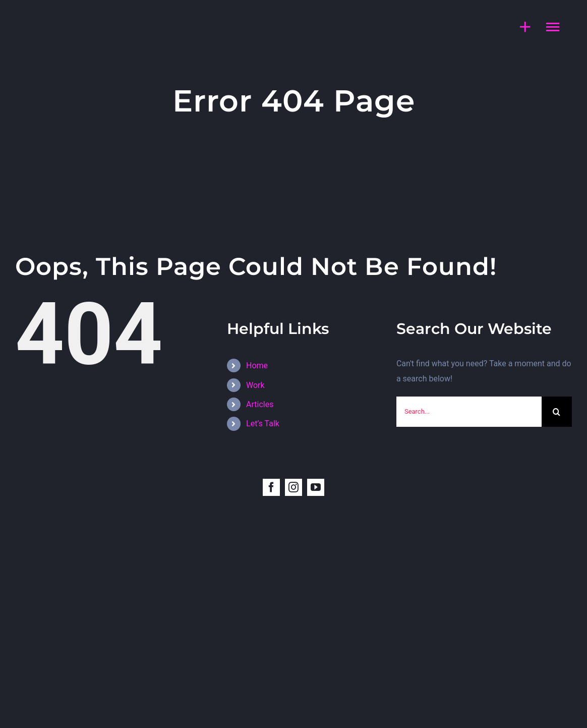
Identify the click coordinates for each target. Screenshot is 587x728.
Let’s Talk (263, 424)
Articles (260, 404)
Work (255, 385)
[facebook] (271, 487)
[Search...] (469, 412)
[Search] (557, 412)
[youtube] (316, 487)
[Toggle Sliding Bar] (520, 27)
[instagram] (293, 487)
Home (257, 366)
